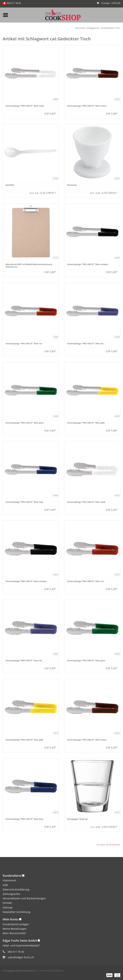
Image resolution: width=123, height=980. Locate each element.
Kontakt (7, 903)
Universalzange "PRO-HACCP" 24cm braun (87, 740)
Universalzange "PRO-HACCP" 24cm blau (24, 819)
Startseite (80, 28)
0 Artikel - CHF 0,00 (109, 3)
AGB (5, 885)
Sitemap (8, 907)
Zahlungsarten (11, 894)
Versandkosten (115, 845)
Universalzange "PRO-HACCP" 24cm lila (24, 661)
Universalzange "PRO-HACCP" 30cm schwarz (88, 264)
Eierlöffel (10, 185)
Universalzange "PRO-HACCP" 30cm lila (85, 344)
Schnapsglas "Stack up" (78, 819)
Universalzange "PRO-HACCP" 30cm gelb (86, 423)
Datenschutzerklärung (16, 889)
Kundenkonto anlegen (16, 924)
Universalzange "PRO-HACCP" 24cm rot (85, 581)
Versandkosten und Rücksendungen (24, 898)
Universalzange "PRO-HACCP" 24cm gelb (24, 740)
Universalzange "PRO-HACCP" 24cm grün (86, 661)
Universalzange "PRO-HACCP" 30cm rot (24, 344)
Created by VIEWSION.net (51, 971)
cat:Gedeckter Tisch (111, 28)
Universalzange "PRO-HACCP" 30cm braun (87, 106)
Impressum (9, 880)
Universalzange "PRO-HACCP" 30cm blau (24, 502)
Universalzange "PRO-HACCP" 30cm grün (25, 423)
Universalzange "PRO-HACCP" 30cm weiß (25, 106)
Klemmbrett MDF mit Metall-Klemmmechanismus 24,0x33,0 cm (29, 266)
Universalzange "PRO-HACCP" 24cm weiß (86, 502)
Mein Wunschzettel (14, 933)
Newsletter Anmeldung (16, 912)
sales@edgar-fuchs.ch (21, 957)
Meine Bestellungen (15, 929)
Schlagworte (93, 28)
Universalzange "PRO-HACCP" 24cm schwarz (26, 581)
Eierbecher (72, 185)
